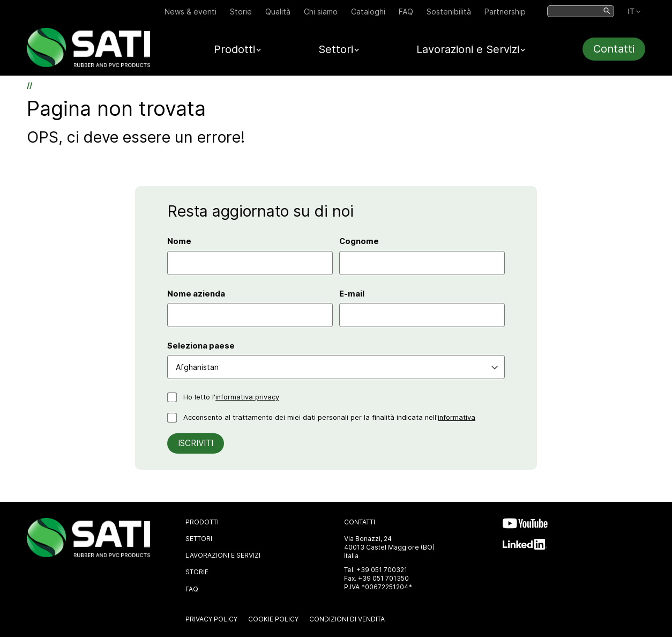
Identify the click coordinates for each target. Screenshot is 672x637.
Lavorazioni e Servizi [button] (468, 49)
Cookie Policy (273, 619)
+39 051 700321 (382, 570)
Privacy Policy (211, 619)
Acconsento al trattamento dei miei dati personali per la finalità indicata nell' (329, 417)
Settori (199, 539)
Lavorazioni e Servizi (223, 555)
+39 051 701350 (383, 578)
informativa (457, 417)
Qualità (278, 12)
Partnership (505, 12)
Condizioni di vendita (347, 619)
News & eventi (191, 12)
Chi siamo (321, 12)
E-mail (352, 294)
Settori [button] (336, 49)
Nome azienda (196, 294)
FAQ (406, 12)
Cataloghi (368, 12)
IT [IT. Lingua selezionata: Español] (631, 11)
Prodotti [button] (234, 49)
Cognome (359, 241)
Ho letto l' (231, 397)
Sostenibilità (449, 12)
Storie (241, 12)
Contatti (614, 49)
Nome (179, 241)
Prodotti (202, 522)
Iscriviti (196, 443)
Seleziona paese (201, 346)
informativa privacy (247, 397)
